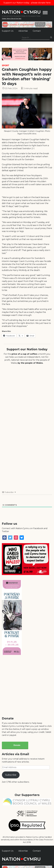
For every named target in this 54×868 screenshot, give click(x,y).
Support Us (8, 31)
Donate (17, 745)
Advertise (23, 31)
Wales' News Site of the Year (12, 18)
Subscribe (11, 775)
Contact (37, 31)
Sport (6, 65)
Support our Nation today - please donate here (27, 3)
